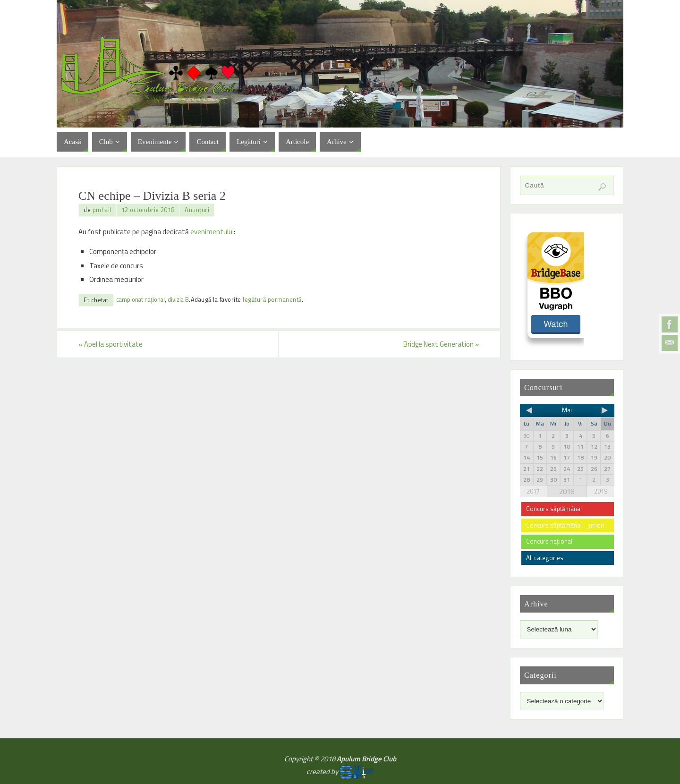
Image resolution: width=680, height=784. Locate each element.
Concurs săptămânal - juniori (565, 525)
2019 (601, 491)
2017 (533, 491)
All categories (545, 558)
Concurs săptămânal (554, 509)
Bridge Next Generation (441, 344)
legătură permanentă (272, 300)
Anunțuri (197, 210)
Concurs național (549, 541)
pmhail (102, 210)
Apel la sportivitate (110, 344)
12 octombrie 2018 (148, 210)
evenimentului (212, 232)
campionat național (140, 300)
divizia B (178, 300)
